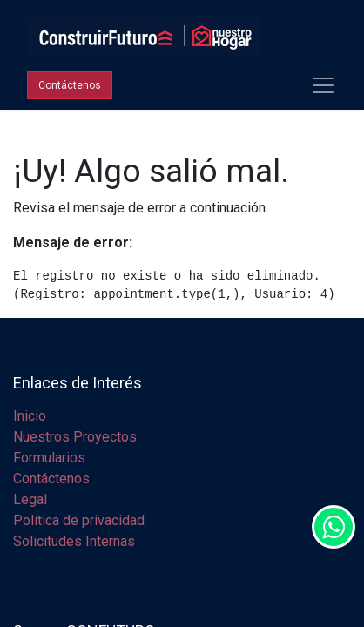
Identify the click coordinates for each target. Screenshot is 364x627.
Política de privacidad (79, 520)
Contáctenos (51, 479)
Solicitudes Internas (74, 541)
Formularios (49, 458)
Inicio (30, 416)
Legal (30, 499)
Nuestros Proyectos (75, 437)
